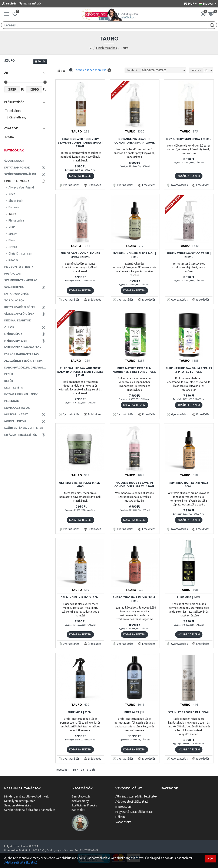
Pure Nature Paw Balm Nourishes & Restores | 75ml (135, 370)
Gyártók (11, 128)
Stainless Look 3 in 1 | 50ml (189, 712)
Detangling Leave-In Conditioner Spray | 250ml (135, 141)
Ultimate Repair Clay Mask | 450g (80, 484)
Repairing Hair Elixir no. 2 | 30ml (189, 484)
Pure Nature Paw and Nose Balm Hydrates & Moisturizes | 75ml (80, 372)
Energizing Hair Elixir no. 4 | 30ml (135, 599)
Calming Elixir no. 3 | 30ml (80, 597)
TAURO (77, 131)
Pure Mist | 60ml (189, 597)
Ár (6, 73)
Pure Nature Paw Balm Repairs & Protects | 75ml (189, 370)
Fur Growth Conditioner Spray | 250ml (80, 255)
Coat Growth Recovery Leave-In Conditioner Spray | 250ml (80, 143)
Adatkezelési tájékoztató (21, 862)
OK (212, 859)
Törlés (41, 61)
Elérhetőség (14, 102)
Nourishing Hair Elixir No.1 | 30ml (134, 255)
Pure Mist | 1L (134, 712)
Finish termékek (107, 48)
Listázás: (196, 70)
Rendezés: (133, 70)
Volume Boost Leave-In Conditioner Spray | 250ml (135, 484)
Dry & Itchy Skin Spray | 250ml (189, 139)
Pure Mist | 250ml (80, 712)
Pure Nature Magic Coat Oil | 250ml (189, 255)
